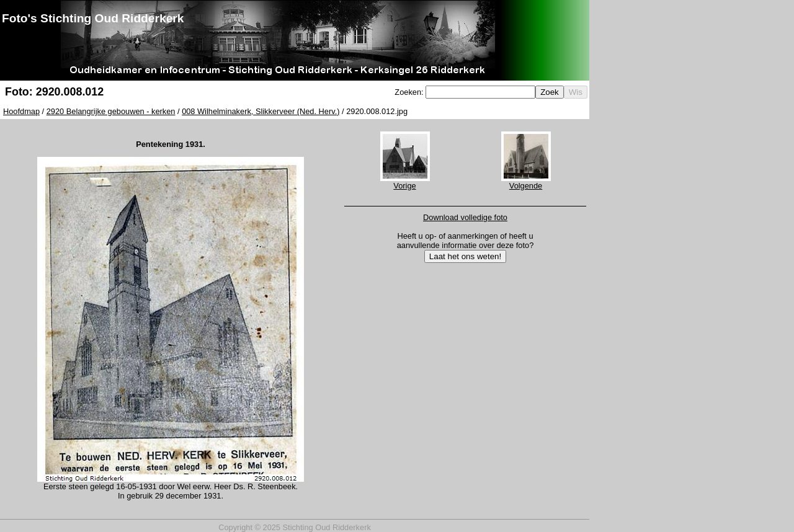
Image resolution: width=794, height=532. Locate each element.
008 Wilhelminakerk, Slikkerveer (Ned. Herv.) (261, 111)
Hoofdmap (21, 111)
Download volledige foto (465, 217)
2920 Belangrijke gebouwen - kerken (111, 111)
